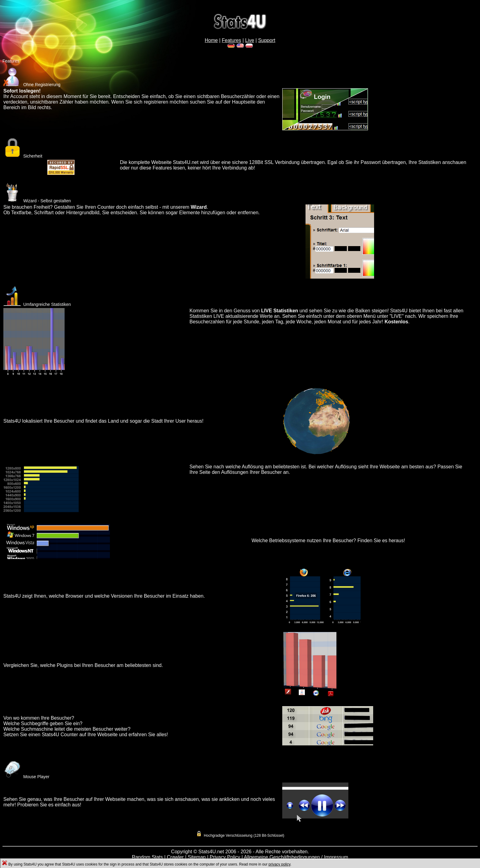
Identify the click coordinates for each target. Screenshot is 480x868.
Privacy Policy (225, 857)
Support (267, 40)
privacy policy (279, 864)
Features (232, 40)
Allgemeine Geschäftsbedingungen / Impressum (296, 857)
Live (250, 40)
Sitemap (197, 857)
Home (211, 40)
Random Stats (147, 857)
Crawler (175, 857)
